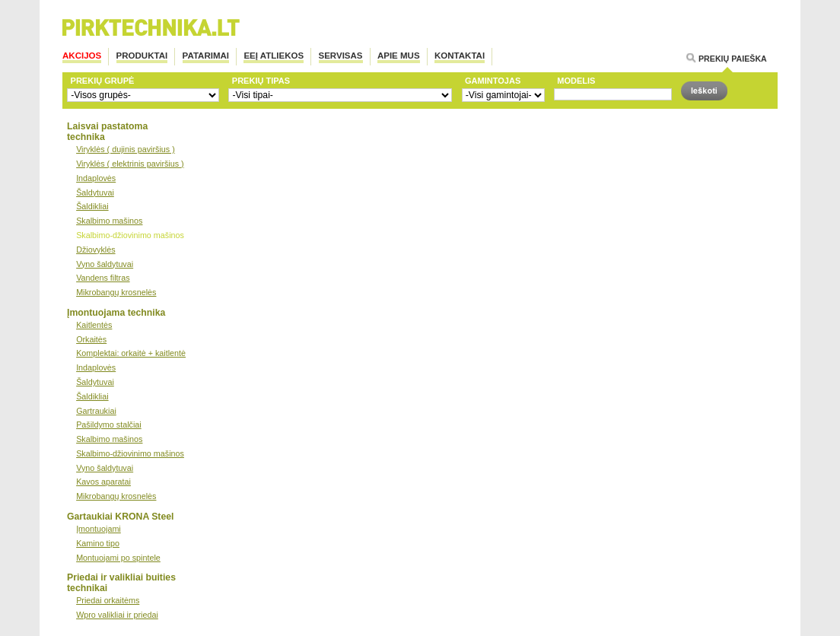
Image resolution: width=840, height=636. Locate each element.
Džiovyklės (95, 250)
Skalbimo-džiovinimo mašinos (130, 235)
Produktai (142, 56)
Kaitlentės (94, 325)
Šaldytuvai (95, 192)
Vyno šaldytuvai (105, 264)
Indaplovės (96, 178)
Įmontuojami (99, 529)
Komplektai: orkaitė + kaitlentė (131, 353)
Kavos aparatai (103, 482)
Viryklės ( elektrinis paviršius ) (130, 164)
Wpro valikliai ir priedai (117, 615)
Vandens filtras (103, 278)
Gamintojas (493, 81)
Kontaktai (460, 56)
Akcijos (82, 56)
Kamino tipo (98, 543)
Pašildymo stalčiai (109, 425)
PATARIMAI (206, 56)
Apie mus (399, 56)
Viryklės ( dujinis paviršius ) (126, 149)
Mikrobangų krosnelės (116, 292)
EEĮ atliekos (274, 56)
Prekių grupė (103, 81)
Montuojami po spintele (118, 558)
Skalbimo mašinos (109, 221)
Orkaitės (91, 339)
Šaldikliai (92, 206)
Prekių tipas (261, 81)
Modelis (576, 81)
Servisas (341, 56)
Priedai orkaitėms (108, 600)
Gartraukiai (96, 411)
